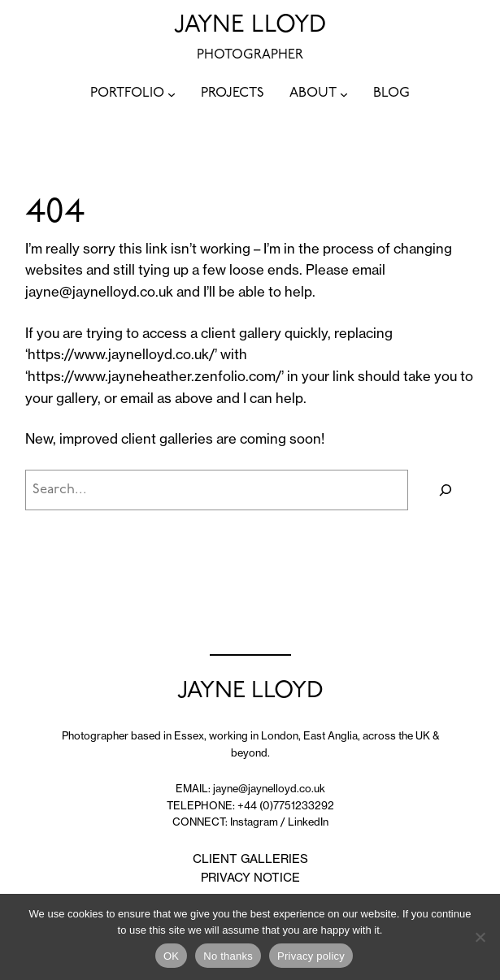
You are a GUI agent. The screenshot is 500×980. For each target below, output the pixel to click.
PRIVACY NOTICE (250, 878)
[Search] (446, 490)
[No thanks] (480, 937)
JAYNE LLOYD (250, 26)
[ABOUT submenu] (344, 94)
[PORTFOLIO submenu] (172, 94)
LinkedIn (308, 822)
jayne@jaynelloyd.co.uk (99, 292)
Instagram (254, 822)
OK (171, 956)
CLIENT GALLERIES (250, 859)
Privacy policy (311, 956)
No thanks (228, 956)
